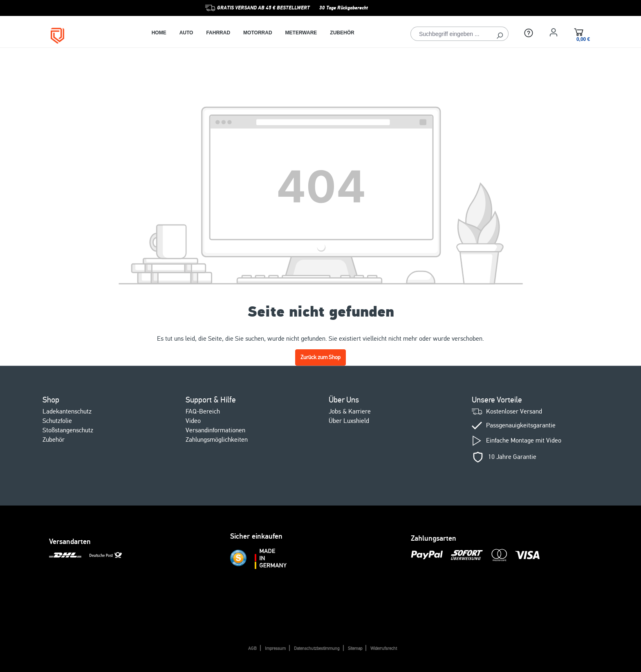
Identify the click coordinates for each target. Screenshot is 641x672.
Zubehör (54, 440)
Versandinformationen (215, 430)
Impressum (275, 648)
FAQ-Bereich (203, 411)
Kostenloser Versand (514, 412)
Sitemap (355, 648)
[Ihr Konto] (554, 32)
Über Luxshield (349, 421)
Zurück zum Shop (320, 357)
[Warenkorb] (579, 33)
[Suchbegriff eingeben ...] (451, 34)
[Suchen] (500, 34)
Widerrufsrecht (384, 648)
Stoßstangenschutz (68, 430)
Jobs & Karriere (350, 411)
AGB (252, 648)
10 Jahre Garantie (512, 457)
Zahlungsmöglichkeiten (217, 440)
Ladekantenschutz (67, 411)
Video (193, 421)
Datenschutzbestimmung (317, 648)
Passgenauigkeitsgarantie (521, 426)
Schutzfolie (57, 421)
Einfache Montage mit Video (524, 441)
